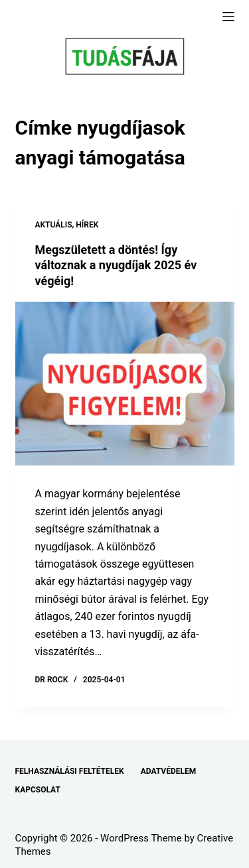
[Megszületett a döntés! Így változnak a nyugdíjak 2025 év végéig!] (125, 384)
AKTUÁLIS (54, 225)
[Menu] (228, 17)
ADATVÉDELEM (169, 771)
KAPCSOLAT (38, 790)
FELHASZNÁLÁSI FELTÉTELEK (70, 771)
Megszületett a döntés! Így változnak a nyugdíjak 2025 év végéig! (116, 265)
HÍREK (87, 225)
